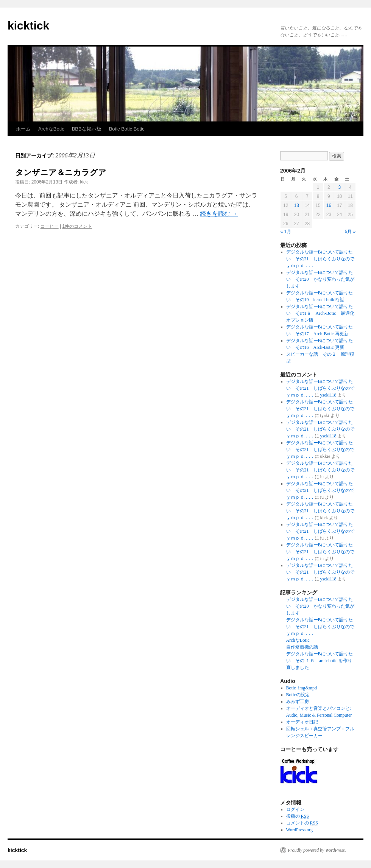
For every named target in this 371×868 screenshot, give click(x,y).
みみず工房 (298, 702)
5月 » (350, 232)
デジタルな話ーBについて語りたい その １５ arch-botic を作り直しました (320, 661)
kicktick (28, 26)
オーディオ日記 (302, 722)
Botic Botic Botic (127, 129)
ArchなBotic (51, 129)
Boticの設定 (298, 695)
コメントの (302, 823)
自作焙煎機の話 (302, 647)
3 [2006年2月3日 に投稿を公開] (339, 187)
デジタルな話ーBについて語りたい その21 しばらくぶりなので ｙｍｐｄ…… (323, 259)
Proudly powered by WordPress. (317, 850)
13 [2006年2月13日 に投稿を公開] (296, 205)
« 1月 (286, 232)
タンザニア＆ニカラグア (61, 172)
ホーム (23, 129)
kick (84, 182)
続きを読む (219, 214)
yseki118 (328, 395)
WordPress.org (299, 830)
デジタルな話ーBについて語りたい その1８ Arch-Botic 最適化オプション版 (320, 313)
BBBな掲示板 (87, 129)
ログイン (295, 809)
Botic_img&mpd (302, 688)
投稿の (298, 816)
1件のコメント (77, 226)
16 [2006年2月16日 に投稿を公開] (329, 205)
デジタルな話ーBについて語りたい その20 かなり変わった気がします (320, 279)
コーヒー (50, 226)
